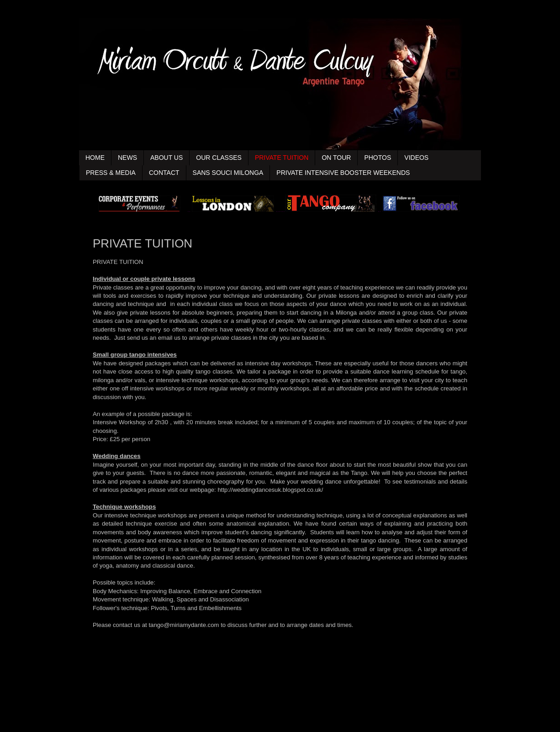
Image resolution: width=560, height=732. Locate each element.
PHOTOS (378, 158)
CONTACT (164, 173)
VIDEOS (416, 158)
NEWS (127, 158)
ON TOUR (336, 158)
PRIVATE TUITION (282, 158)
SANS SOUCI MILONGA (228, 173)
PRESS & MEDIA (111, 173)
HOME (95, 158)
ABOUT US (166, 158)
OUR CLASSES (219, 158)
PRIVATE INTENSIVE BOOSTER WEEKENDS (343, 173)
